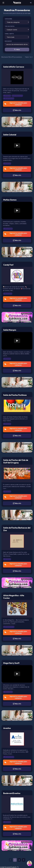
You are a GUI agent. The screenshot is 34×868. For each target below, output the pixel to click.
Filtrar (17, 50)
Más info (17, 110)
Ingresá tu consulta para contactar (16, 104)
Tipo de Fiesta (10, 26)
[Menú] (3, 3)
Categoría (8, 19)
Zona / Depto (9, 34)
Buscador (8, 41)
